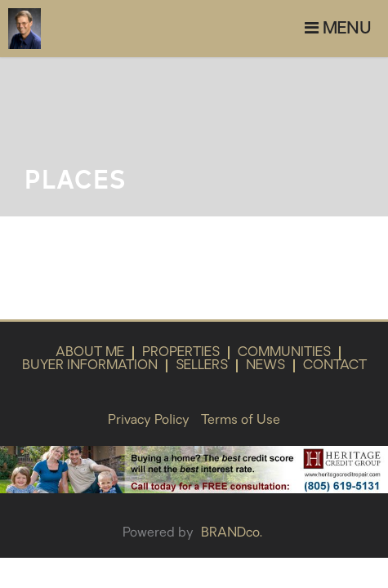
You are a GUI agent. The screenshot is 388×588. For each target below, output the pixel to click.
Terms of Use (241, 421)
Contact (335, 366)
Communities (284, 353)
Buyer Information (90, 366)
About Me (90, 353)
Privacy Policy (149, 421)
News (265, 366)
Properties (181, 353)
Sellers (202, 366)
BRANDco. (232, 533)
